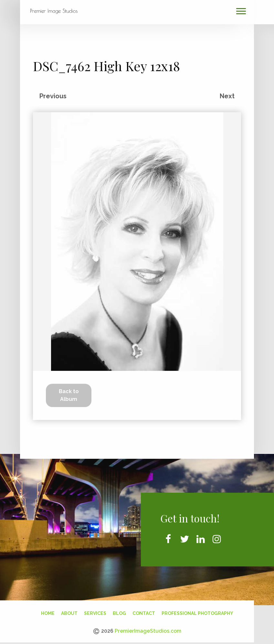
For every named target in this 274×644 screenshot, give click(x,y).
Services (95, 612)
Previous (53, 94)
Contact (144, 612)
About (69, 612)
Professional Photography (197, 612)
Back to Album (69, 393)
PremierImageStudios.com (148, 629)
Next (227, 94)
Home (48, 612)
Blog (119, 612)
